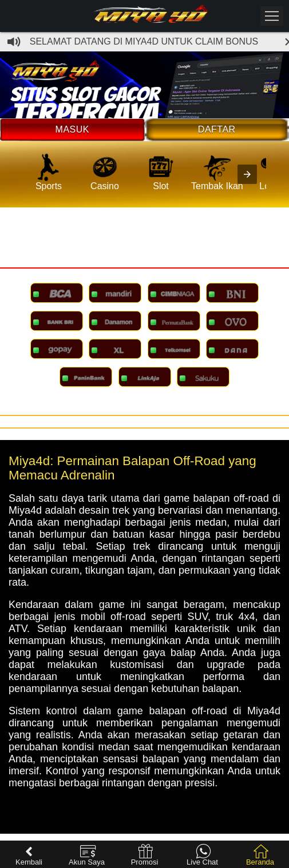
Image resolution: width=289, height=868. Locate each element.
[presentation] (247, 174)
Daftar (217, 129)
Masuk (72, 129)
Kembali (29, 855)
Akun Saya (87, 855)
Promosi (145, 855)
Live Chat (202, 855)
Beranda (260, 855)
